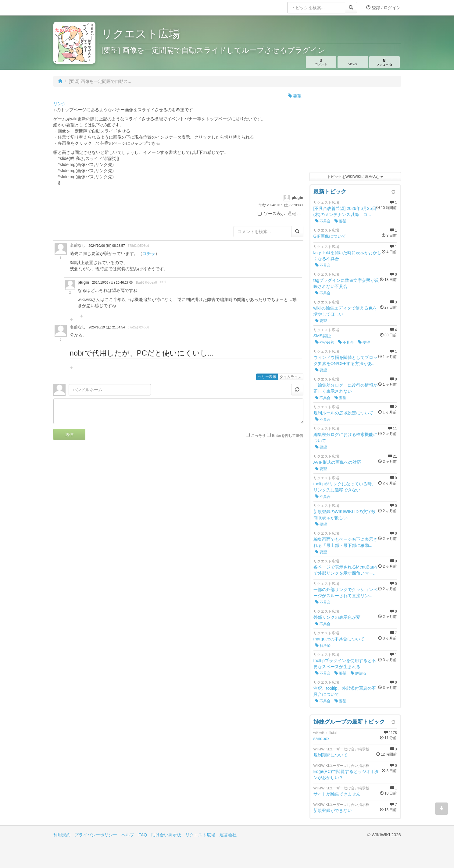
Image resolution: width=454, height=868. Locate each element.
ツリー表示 (267, 377)
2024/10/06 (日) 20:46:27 (111, 282)
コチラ (149, 253)
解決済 (323, 646)
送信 (69, 434)
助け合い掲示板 (166, 835)
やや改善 (325, 342)
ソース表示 (271, 214)
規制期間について (331, 755)
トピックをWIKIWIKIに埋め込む (355, 177)
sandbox (322, 739)
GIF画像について (330, 236)
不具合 (323, 221)
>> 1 (163, 282)
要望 (295, 96)
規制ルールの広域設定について (343, 413)
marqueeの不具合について (339, 639)
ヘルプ (128, 835)
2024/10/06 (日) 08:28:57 (107, 246)
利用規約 (62, 835)
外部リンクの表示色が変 (337, 617)
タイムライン (291, 377)
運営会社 (228, 835)
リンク (60, 104)
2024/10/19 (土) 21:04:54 (107, 327)
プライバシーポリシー (96, 835)
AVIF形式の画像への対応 (337, 462)
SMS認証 (322, 336)
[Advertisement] (355, 131)
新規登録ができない (333, 810)
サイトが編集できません (337, 794)
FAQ (143, 835)
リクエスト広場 (200, 835)
